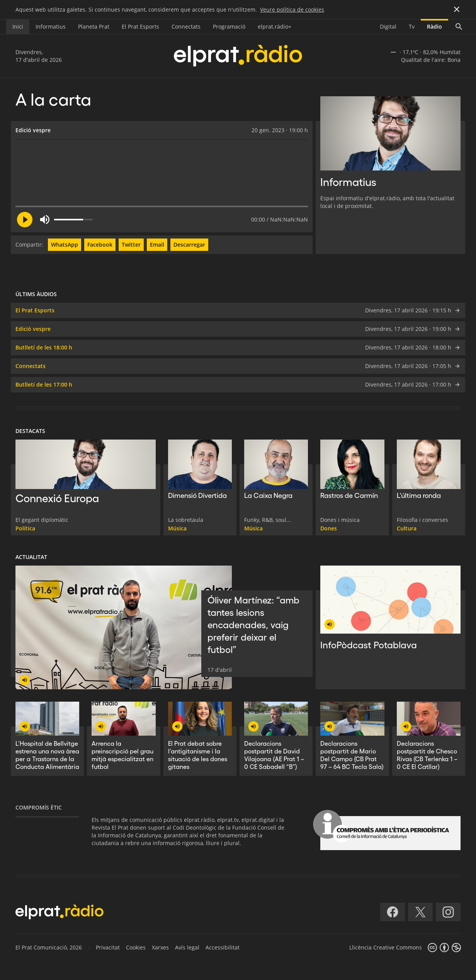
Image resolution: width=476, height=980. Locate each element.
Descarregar (189, 245)
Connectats (186, 26)
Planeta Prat (94, 26)
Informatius (51, 26)
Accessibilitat (223, 947)
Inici (18, 26)
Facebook (100, 245)
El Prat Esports (140, 26)
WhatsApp (65, 245)
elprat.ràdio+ (275, 26)
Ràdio (434, 26)
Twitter (131, 245)
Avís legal (187, 947)
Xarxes (160, 947)
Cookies (136, 947)
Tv (412, 26)
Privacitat (108, 947)
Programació (229, 26)
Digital (388, 26)
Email (157, 245)
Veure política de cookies (292, 9)
